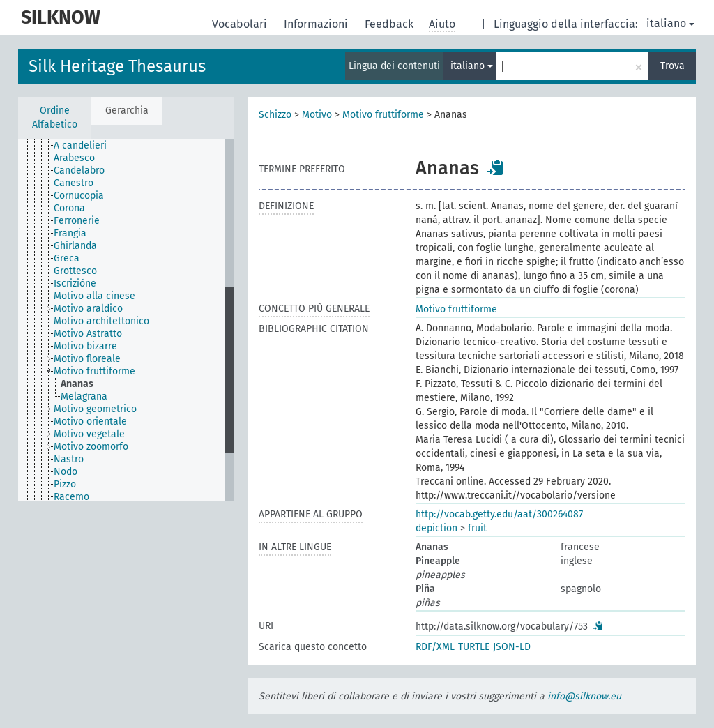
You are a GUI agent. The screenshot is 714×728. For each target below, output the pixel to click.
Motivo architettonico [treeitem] (101, 321)
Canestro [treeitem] (74, 183)
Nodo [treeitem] (66, 472)
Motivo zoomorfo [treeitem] (91, 447)
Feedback (390, 24)
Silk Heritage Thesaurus (117, 66)
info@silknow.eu (584, 696)
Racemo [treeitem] (71, 497)
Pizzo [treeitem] (65, 484)
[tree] (126, 320)
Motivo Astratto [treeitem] (88, 334)
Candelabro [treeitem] (79, 170)
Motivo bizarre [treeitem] (85, 346)
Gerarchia (127, 111)
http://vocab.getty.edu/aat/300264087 (499, 514)
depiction (436, 528)
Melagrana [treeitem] (84, 396)
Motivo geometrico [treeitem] (95, 409)
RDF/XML (435, 647)
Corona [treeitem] (69, 208)
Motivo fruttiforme (383, 115)
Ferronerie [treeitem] (77, 221)
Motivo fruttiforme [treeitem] (94, 371)
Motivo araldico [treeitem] (88, 309)
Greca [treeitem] (67, 258)
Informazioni (317, 24)
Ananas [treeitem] (77, 384)
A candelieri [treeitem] (80, 145)
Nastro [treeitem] (69, 459)
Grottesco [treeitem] (75, 271)
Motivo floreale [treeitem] (87, 359)
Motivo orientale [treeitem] (90, 422)
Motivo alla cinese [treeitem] (94, 296)
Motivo (317, 115)
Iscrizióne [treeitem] (75, 283)
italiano (670, 23)
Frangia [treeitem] (70, 233)
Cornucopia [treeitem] (79, 196)
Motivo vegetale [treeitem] (89, 434)
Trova (673, 66)
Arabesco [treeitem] (74, 158)
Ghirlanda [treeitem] (75, 246)
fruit (477, 528)
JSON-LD (512, 647)
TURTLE (474, 647)
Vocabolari (241, 24)
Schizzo (275, 115)
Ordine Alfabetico (55, 117)
